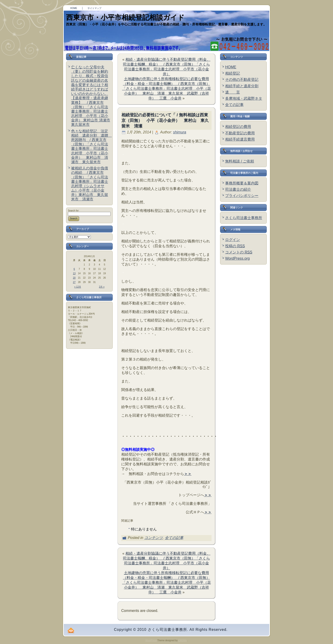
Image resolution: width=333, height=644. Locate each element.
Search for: (74, 211)
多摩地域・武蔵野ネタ (244, 98)
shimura (180, 132)
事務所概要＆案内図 (242, 183)
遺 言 (233, 92)
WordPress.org (237, 258)
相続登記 (233, 73)
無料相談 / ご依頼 (240, 161)
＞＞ (188, 474)
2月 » (102, 287)
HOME (231, 67)
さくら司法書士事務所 (244, 218)
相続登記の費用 (238, 127)
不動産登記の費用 (240, 133)
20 (74, 278)
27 (74, 282)
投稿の (235, 246)
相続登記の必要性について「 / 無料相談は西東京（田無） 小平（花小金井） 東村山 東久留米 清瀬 (165, 120)
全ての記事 (174, 538)
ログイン (233, 240)
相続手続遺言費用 (240, 139)
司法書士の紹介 (238, 189)
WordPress (151, 640)
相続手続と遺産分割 (242, 86)
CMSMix (183, 640)
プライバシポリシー (242, 196)
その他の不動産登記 (242, 80)
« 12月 (78, 287)
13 (74, 273)
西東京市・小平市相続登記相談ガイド (125, 17)
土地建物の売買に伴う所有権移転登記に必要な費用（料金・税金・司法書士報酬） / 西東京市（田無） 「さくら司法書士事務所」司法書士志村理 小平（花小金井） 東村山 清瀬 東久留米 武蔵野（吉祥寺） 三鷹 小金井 (166, 89)
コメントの (239, 252)
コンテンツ (154, 538)
